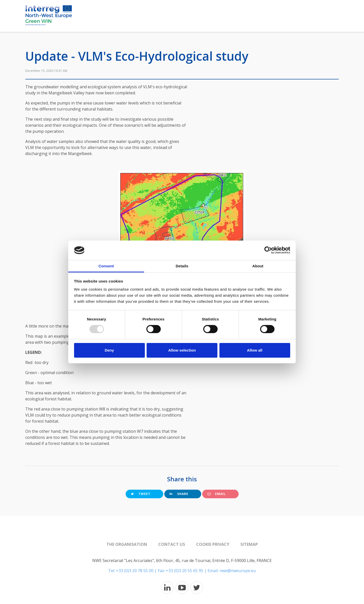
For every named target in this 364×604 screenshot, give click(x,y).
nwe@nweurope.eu (238, 571)
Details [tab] (182, 266)
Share (179, 494)
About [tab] (258, 266)
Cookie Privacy (213, 544)
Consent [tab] (106, 266)
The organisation (127, 544)
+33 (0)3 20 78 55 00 (135, 571)
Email (217, 494)
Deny (109, 350)
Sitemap (249, 544)
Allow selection (182, 350)
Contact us (172, 544)
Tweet (141, 494)
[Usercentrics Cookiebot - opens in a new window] (268, 250)
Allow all (255, 350)
